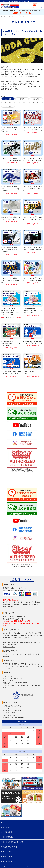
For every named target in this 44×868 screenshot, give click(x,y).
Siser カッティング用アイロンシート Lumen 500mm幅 (33, 242)
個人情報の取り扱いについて (13, 842)
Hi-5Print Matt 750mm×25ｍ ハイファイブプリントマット (11, 365)
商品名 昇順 (8, 102)
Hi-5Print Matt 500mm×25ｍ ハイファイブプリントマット (33, 336)
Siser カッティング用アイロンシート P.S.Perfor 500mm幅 (11, 273)
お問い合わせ (8, 856)
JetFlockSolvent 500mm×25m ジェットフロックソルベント (11, 336)
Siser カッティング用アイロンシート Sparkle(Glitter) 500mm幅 (11, 122)
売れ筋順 (36, 99)
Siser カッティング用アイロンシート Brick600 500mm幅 (11, 152)
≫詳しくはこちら (9, 647)
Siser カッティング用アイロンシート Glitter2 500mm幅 (33, 152)
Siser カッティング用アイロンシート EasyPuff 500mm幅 (33, 122)
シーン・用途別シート (10, 16)
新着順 (22, 99)
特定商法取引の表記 (10, 847)
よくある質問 (8, 832)
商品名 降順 (22, 102)
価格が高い (8, 106)
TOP (4, 822)
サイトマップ (8, 861)
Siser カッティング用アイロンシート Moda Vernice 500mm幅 (11, 242)
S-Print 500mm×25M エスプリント (33, 365)
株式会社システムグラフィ (12, 706)
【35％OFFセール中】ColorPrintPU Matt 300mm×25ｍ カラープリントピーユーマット (11, 304)
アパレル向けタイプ (23, 16)
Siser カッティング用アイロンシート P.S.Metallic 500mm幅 (33, 212)
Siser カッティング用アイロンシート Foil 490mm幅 (11, 212)
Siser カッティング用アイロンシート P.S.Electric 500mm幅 (33, 181)
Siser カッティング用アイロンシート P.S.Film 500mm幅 (33, 273)
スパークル (5, 67)
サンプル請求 (8, 852)
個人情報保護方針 (27, 695)
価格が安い (36, 102)
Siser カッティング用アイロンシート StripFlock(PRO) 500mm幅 (11, 181)
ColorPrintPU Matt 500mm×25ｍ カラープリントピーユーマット (33, 304)
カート (35, 7)
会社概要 (6, 827)
